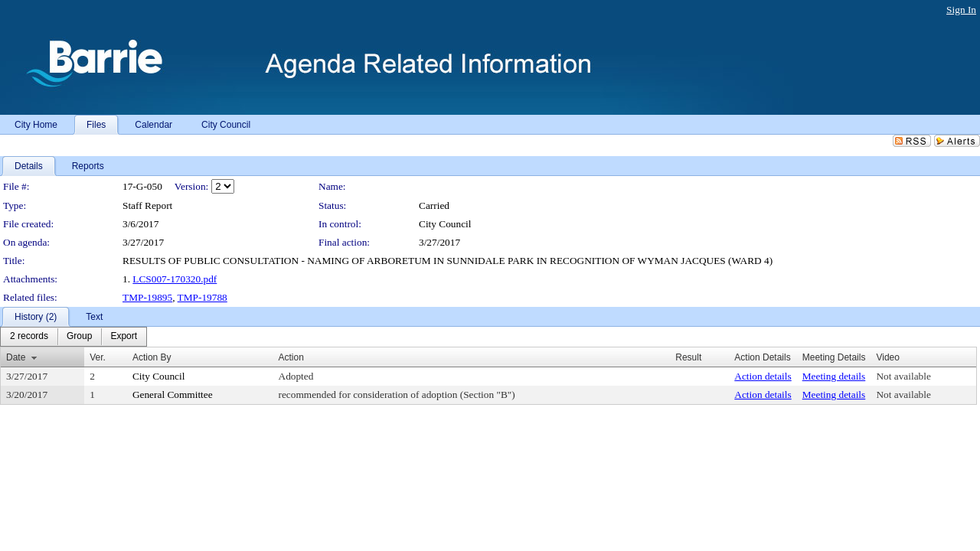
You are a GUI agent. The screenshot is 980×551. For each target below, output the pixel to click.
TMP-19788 (203, 297)
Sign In (961, 10)
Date (16, 357)
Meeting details (834, 376)
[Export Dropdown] (124, 337)
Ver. (98, 357)
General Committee (173, 395)
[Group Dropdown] (79, 337)
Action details (763, 376)
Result (688, 357)
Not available (903, 376)
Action (291, 357)
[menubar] (73, 337)
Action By (152, 357)
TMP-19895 (147, 297)
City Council (445, 224)
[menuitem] (29, 337)
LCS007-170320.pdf (175, 279)
